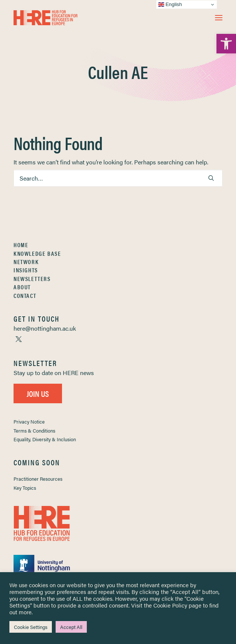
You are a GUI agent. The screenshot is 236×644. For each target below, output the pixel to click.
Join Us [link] (38, 393)
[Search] (118, 178)
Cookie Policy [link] (170, 605)
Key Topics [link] (25, 488)
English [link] (170, 5)
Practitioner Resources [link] (38, 479)
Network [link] (26, 262)
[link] (226, 44)
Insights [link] (26, 270)
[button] (219, 18)
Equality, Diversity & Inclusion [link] (45, 439)
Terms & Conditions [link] (34, 431)
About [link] (22, 287)
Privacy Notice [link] (29, 421)
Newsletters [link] (32, 279)
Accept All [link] (71, 627)
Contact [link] (25, 295)
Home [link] (21, 245)
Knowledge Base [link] (37, 253)
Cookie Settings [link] (31, 627)
